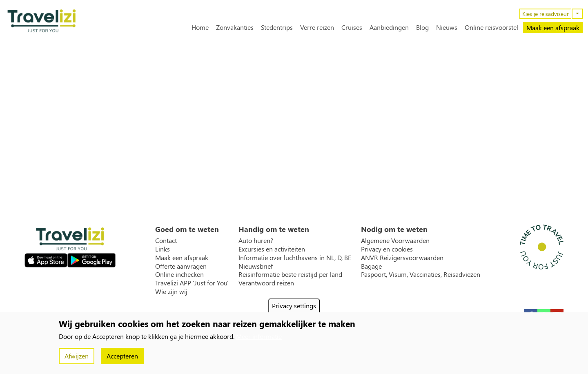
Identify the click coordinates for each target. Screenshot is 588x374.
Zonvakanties (235, 27)
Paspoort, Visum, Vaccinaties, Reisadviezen (421, 274)
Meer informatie (259, 336)
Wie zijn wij (171, 292)
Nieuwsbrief (256, 266)
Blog (422, 27)
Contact (166, 240)
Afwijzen (77, 356)
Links (163, 249)
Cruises (352, 27)
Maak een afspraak (553, 28)
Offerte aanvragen (181, 266)
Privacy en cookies (387, 249)
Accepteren (122, 356)
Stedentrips (277, 27)
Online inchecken (179, 274)
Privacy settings (294, 306)
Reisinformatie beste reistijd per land (290, 274)
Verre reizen (317, 27)
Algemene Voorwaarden (395, 240)
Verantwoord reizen (266, 283)
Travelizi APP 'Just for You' (192, 283)
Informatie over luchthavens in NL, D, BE (295, 258)
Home (200, 27)
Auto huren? (256, 240)
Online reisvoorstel (491, 27)
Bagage (371, 266)
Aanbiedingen (389, 27)
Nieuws (447, 27)
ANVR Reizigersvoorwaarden (402, 258)
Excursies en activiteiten (272, 249)
